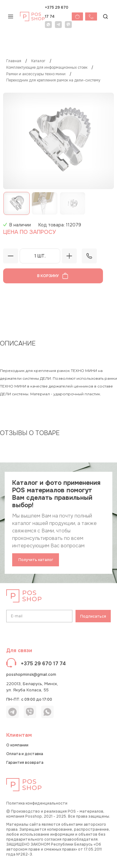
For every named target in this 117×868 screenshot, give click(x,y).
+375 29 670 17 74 (57, 12)
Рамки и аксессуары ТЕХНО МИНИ (36, 74)
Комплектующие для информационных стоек (47, 68)
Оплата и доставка (25, 754)
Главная (14, 61)
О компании (17, 745)
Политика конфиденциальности (37, 803)
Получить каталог (36, 560)
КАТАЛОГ (38, 61)
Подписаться (93, 616)
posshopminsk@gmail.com (31, 675)
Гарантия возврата (25, 763)
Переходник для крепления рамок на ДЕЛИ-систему (53, 80)
